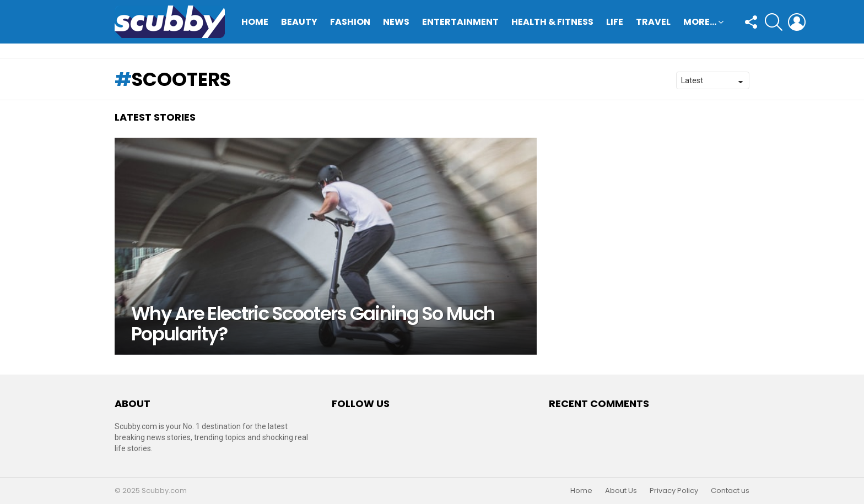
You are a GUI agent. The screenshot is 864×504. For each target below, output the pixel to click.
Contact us (730, 491)
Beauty (299, 22)
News (396, 22)
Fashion (350, 22)
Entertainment (460, 22)
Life (615, 22)
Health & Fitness (552, 22)
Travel (653, 22)
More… (700, 23)
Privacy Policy (674, 491)
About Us (621, 491)
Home (255, 22)
